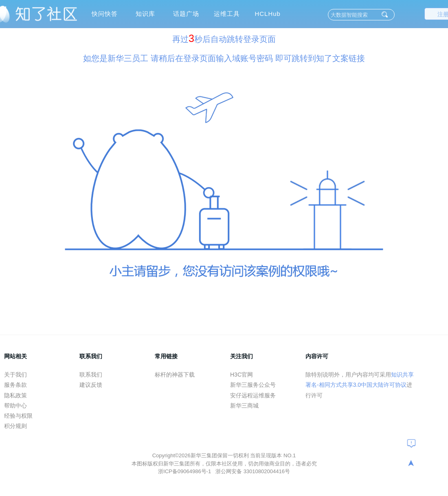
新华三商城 (244, 406)
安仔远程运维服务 (253, 395)
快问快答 (105, 14)
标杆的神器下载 (175, 375)
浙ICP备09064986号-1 (185, 471)
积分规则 (15, 426)
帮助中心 (15, 406)
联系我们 (91, 375)
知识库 (145, 14)
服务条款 (15, 385)
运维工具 (227, 14)
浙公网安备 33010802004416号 (253, 471)
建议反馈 (91, 385)
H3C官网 (242, 375)
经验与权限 (18, 416)
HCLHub (268, 14)
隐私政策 (15, 395)
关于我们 (15, 375)
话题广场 (186, 14)
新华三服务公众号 (253, 385)
